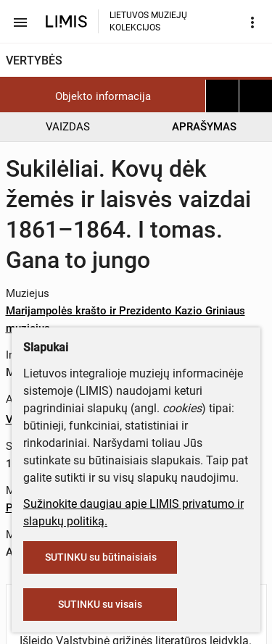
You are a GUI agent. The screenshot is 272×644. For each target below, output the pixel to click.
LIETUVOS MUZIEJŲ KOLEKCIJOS (148, 21)
